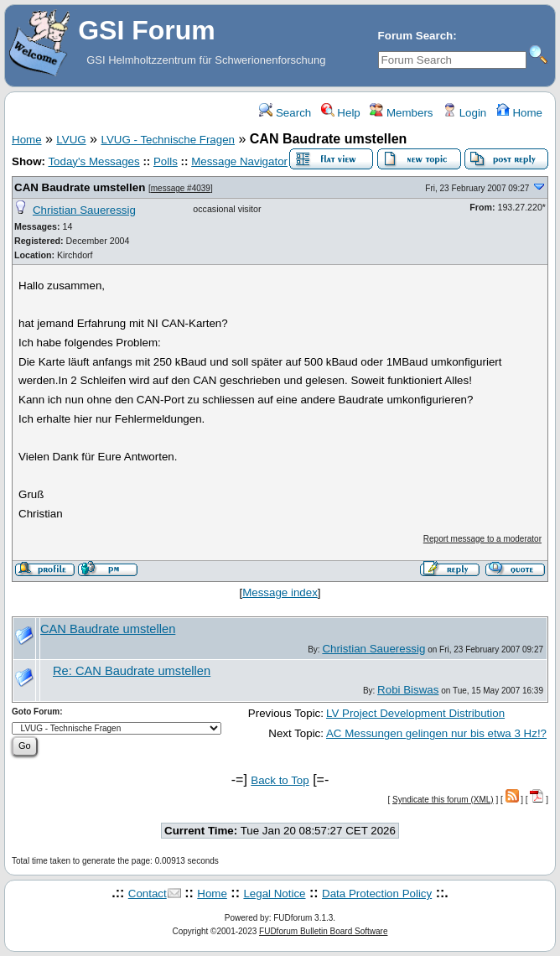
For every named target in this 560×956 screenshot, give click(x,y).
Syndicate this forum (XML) (443, 800)
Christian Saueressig (84, 210)
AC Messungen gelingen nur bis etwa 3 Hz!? (436, 733)
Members (401, 113)
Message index (280, 592)
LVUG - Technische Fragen (168, 140)
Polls (166, 161)
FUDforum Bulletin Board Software (323, 931)
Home (519, 113)
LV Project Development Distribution (415, 713)
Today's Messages (93, 161)
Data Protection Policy (377, 894)
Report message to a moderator (482, 539)
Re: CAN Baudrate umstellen (132, 671)
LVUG (71, 140)
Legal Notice (274, 894)
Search (285, 113)
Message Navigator (239, 161)
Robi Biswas (408, 690)
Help (341, 113)
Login (464, 113)
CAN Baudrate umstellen (80, 187)
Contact (148, 894)
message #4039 (181, 188)
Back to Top (280, 780)
